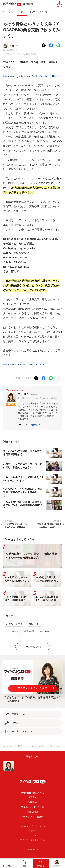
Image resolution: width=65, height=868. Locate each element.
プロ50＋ (32, 831)
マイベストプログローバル (33, 840)
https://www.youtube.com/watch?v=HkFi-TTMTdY (32, 76)
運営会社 (33, 797)
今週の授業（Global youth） (25, 54)
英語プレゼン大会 (14, 624)
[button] (35, 425)
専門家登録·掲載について (32, 793)
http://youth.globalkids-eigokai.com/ (23, 364)
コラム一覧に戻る (33, 647)
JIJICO (32, 835)
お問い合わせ (33, 812)
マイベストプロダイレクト (33, 826)
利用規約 (33, 802)
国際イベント (35, 624)
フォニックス (12, 631)
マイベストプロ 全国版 (32, 817)
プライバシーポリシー (31, 807)
